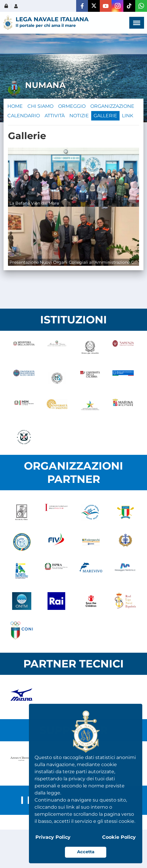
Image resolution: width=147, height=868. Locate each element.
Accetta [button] (86, 852)
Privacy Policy (53, 837)
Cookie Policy (119, 837)
